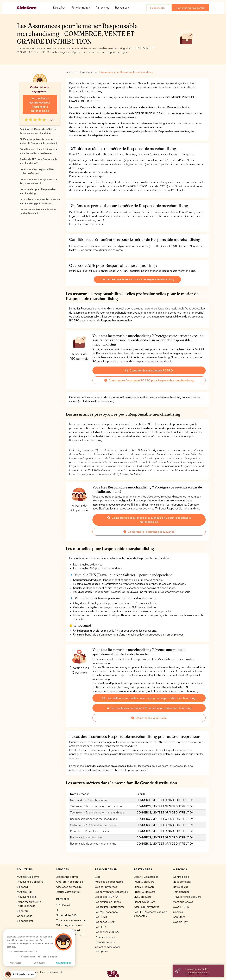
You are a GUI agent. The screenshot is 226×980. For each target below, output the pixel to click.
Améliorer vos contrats (69, 882)
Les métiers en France (108, 902)
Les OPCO (101, 927)
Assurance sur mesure (69, 887)
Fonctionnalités (81, 8)
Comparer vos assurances (71, 920)
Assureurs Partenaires (147, 907)
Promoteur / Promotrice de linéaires (91, 831)
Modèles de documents (109, 882)
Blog (98, 877)
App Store (179, 917)
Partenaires (102, 8)
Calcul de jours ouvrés (69, 925)
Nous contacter (182, 882)
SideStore (23, 911)
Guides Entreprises (106, 887)
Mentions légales (183, 902)
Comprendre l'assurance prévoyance (149, 532)
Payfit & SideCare (144, 882)
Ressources (122, 8)
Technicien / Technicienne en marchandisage (97, 812)
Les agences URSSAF (108, 932)
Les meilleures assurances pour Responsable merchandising (40, 105)
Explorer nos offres (67, 877)
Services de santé (105, 942)
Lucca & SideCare (144, 887)
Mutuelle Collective (28, 877)
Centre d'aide (181, 877)
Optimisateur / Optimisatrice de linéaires (94, 825)
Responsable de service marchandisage (94, 819)
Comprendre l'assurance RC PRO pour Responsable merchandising (149, 380)
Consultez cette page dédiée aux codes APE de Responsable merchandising (137, 279)
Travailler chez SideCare (187, 897)
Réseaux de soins (105, 937)
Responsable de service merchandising (93, 844)
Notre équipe (181, 887)
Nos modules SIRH (67, 915)
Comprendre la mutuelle (149, 718)
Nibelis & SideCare (145, 892)
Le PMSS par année (106, 912)
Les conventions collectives (111, 892)
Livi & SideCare (143, 897)
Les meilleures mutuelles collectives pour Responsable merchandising (149, 698)
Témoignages (181, 892)
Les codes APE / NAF (107, 897)
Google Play (180, 922)
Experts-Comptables (146, 877)
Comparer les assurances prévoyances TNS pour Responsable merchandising (149, 520)
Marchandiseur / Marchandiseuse (89, 800)
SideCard (22, 887)
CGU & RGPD (181, 907)
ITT (58, 910)
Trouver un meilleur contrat (190, 8)
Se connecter (158, 8)
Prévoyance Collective (30, 882)
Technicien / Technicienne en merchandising (97, 806)
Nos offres (59, 8)
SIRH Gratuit (63, 905)
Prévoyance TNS (27, 897)
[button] (20, 974)
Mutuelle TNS (25, 892)
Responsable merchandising (87, 837)
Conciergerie (25, 916)
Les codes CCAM (105, 922)
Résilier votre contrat (68, 892)
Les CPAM (101, 917)
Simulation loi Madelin (69, 930)
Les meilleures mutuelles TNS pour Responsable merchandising (149, 708)
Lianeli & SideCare (145, 902)
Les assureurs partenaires (110, 907)
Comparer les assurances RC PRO (149, 370)
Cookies (178, 912)
